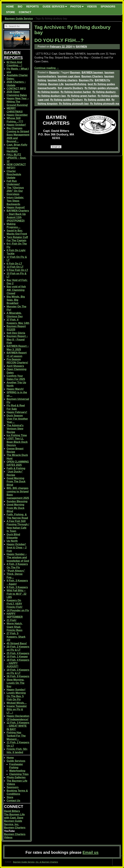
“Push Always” (16, 571)
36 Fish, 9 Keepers (18, 676)
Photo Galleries (16, 777)
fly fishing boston (48, 92)
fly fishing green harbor (82, 96)
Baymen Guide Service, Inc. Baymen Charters (15, 824)
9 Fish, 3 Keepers (17, 587)
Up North (12, 541)
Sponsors (13, 787)
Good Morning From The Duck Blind (16, 482)
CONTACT (25, 12)
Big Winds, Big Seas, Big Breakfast (16, 300)
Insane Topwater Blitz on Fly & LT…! (17, 709)
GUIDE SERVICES (56, 7)
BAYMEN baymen (92, 72)
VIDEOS (92, 7)
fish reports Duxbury (70, 88)
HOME (10, 7)
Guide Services (16, 761)
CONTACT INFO (16, 89)
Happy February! (17, 412)
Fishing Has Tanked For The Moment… (16, 736)
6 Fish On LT (14, 264)
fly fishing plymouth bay (74, 104)
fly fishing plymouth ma (105, 104)
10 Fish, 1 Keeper (17, 657)
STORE (11, 12)
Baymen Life (56, 84)
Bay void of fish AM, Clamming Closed (16, 290)
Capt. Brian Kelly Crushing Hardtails (17, 148)
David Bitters (12, 811)
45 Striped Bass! (17, 643)
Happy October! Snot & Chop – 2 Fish (17, 548)
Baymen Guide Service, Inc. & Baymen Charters (36, 862)
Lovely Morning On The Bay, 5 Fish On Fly (16, 696)
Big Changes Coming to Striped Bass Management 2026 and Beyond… (18, 135)
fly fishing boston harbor (76, 92)
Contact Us (13, 801)
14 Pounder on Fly (18, 610)
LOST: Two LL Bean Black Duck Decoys (17, 442)
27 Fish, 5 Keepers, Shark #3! (16, 637)
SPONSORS (108, 7)
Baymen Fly (86, 80)
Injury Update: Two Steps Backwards (15, 201)
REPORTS (32, 7)
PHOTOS (78, 7)
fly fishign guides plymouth (101, 88)
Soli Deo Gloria (16, 333)
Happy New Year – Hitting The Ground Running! (18, 102)
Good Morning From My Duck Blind (15, 508)
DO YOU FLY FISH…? (59, 40)
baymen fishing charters (62, 80)
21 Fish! (11, 620)
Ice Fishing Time (17, 435)
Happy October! (16, 125)
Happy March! (15, 389)
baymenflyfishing (76, 84)
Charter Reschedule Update (14, 174)
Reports (54, 72)
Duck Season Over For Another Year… (17, 419)
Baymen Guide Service (19, 19)
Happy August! (16, 207)
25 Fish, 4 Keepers (18, 653)
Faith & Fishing (16, 468)
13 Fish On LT (15, 267)
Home (10, 758)
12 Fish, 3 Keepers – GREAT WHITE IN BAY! (18, 726)
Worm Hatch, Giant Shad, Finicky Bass (15, 627)
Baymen (75, 72)
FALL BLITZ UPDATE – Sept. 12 (16, 158)
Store (10, 797)
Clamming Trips (19, 774)
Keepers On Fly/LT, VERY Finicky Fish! (15, 604)
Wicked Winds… (17, 703)
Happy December (17, 115)
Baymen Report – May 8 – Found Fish (17, 339)
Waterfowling (17, 771)
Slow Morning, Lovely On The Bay (15, 683)
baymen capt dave (69, 76)
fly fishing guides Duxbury (66, 100)
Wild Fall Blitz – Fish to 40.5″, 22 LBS (16, 594)
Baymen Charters (92, 76)
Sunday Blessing (17, 501)
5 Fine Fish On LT (17, 270)
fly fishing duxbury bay (52, 96)
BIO (20, 7)
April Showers (15, 366)
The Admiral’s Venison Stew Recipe (15, 429)
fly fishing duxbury (104, 92)
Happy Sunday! (16, 690)
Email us (90, 852)
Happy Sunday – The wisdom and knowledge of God (18, 558)
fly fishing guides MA (97, 100)
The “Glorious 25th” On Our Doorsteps (15, 191)
